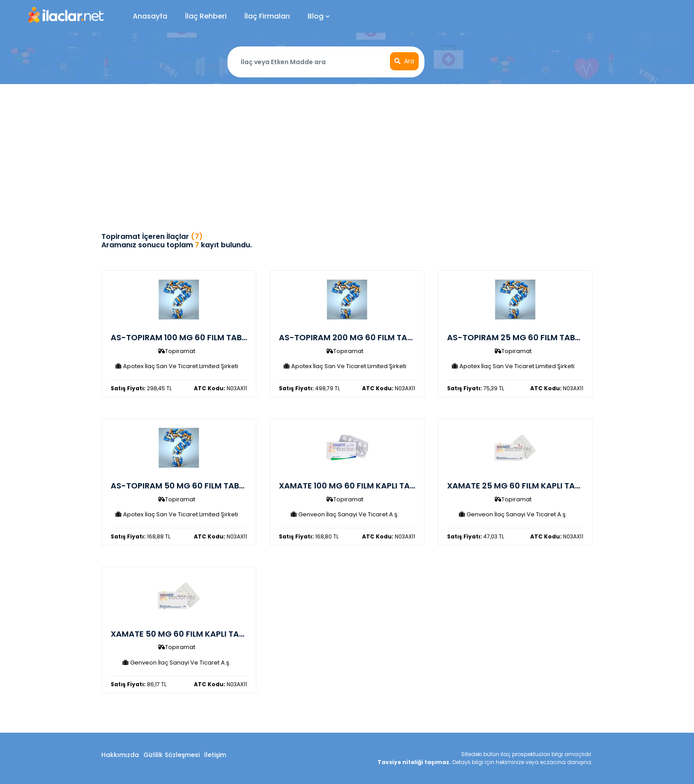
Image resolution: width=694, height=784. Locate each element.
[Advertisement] (347, 150)
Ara (404, 61)
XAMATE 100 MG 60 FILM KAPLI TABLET (353, 486)
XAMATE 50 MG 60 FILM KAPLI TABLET (184, 634)
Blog (319, 16)
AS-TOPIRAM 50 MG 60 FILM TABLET (181, 486)
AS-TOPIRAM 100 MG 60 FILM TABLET (183, 337)
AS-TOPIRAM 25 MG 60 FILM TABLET (517, 337)
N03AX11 (220, 388)
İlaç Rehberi (206, 16)
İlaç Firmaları (267, 16)
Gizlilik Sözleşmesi (172, 755)
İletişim (215, 755)
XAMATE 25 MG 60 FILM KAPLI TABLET (520, 486)
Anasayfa (150, 16)
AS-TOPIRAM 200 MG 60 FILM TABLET (352, 337)
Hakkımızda (120, 755)
